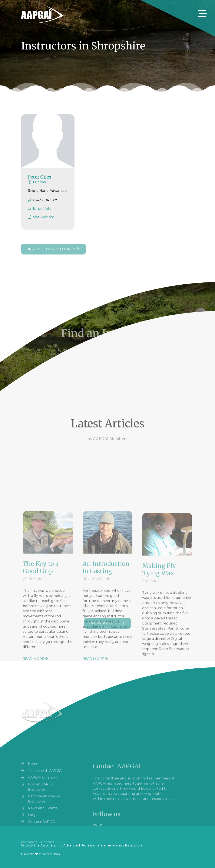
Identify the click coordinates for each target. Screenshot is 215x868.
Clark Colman (35, 656)
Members (29, 847)
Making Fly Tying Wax (159, 649)
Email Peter (43, 213)
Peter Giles (39, 181)
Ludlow (39, 186)
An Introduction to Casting (106, 644)
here (128, 821)
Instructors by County (53, 249)
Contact (48, 847)
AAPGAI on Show (42, 820)
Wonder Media (51, 854)
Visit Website (44, 221)
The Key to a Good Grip (41, 644)
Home (33, 806)
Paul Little (151, 660)
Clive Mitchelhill (97, 656)
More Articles (107, 623)
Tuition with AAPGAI (45, 813)
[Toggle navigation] (202, 13)
